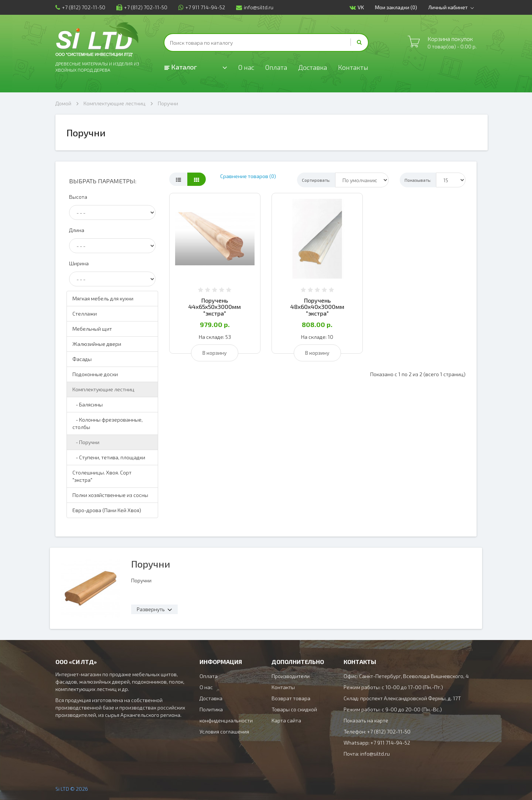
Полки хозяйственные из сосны (110, 495)
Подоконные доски (95, 374)
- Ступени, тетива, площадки (109, 457)
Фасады (82, 359)
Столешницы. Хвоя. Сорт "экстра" (102, 476)
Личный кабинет (452, 7)
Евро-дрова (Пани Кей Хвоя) (107, 510)
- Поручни (86, 442)
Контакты (353, 67)
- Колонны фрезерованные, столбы (108, 423)
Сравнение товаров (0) (248, 176)
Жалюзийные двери (97, 344)
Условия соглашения (224, 731)
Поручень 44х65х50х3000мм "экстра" (215, 307)
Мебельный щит (92, 329)
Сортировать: (316, 180)
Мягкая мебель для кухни (103, 298)
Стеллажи (85, 314)
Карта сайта (286, 720)
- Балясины (88, 404)
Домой (63, 103)
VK (357, 8)
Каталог (181, 67)
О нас (246, 67)
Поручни (168, 103)
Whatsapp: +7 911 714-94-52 (377, 743)
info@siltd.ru (255, 7)
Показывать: (418, 180)
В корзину (215, 353)
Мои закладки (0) (396, 7)
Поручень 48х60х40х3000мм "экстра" (317, 307)
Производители (291, 676)
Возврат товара (291, 698)
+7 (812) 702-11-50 (80, 7)
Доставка (313, 67)
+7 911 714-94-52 (202, 7)
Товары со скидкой (294, 709)
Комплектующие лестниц (115, 103)
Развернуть (151, 609)
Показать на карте (366, 720)
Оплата (276, 67)
